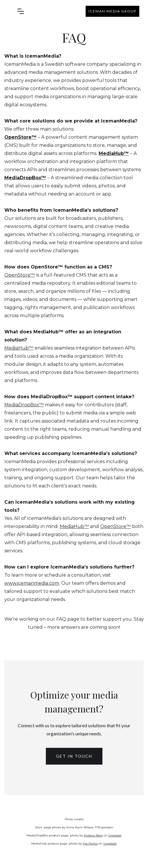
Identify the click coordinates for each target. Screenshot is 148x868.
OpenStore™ (20, 275)
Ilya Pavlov (90, 844)
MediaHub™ (19, 348)
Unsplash (115, 835)
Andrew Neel (93, 835)
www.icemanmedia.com (32, 583)
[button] (21, 11)
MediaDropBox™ (24, 405)
